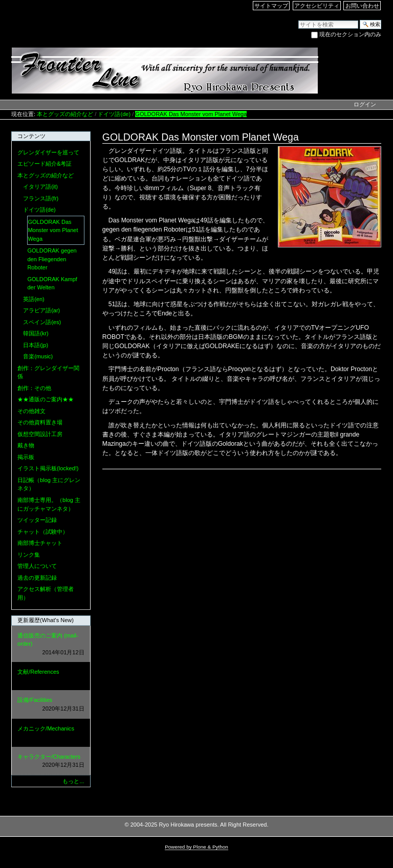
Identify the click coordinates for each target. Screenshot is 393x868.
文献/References (51, 677)
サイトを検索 (298, 20)
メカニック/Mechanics (51, 733)
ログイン (365, 104)
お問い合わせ (362, 6)
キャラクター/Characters (51, 761)
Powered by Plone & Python (196, 847)
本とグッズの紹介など (65, 114)
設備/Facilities (51, 705)
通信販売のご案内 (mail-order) (51, 645)
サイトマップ (271, 6)
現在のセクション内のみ (350, 34)
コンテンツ (31, 136)
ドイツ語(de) (114, 114)
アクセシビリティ (317, 6)
